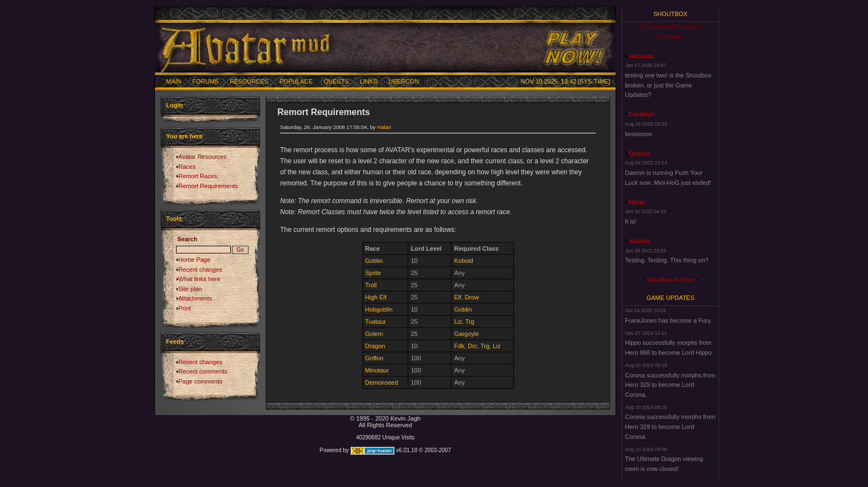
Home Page (194, 260)
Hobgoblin (379, 309)
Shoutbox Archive (670, 279)
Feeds (175, 341)
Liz (458, 322)
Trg (469, 322)
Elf (458, 297)
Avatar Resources (202, 157)
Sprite (373, 273)
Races (187, 167)
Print (185, 308)
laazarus (641, 56)
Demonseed (382, 382)
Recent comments (203, 371)
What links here (199, 279)
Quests (336, 81)
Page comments (200, 381)
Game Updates (671, 298)
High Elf (376, 297)
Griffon (374, 358)
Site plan (190, 289)
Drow (472, 297)
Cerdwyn (642, 114)
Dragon (375, 346)
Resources (249, 81)
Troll (371, 285)
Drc (472, 346)
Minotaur (377, 370)
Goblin (374, 261)
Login (174, 105)
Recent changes (200, 270)
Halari (384, 127)
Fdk (459, 346)
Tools (174, 219)
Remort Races (198, 176)
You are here (184, 136)
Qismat (639, 153)
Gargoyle (466, 334)
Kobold (463, 261)
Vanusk (640, 241)
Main (174, 81)
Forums (206, 81)
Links (369, 81)
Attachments (195, 298)
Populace (296, 81)
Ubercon (404, 81)
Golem (374, 334)
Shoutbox (670, 14)
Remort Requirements (208, 186)
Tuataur (376, 322)
